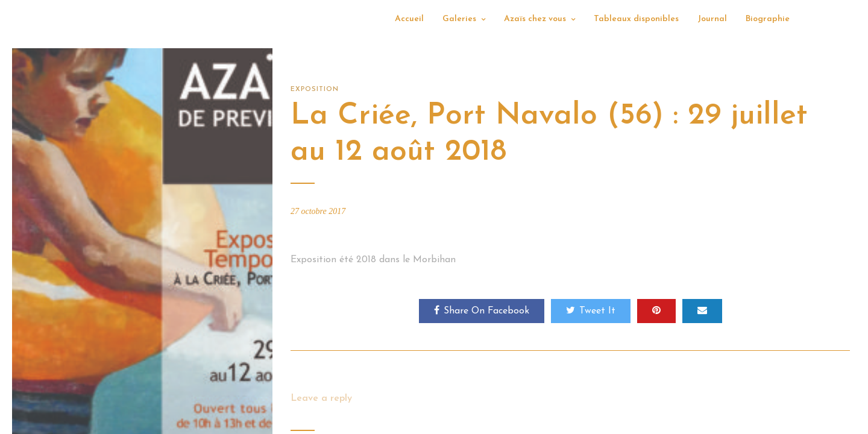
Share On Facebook (482, 310)
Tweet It (591, 310)
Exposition (315, 90)
